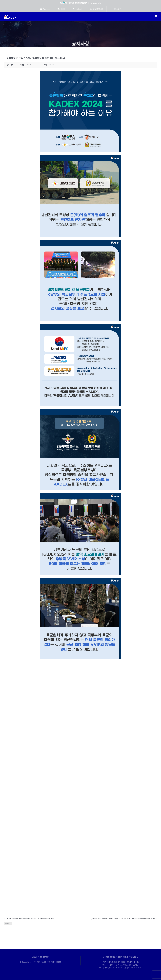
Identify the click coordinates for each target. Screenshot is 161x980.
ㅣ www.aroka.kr (81, 3)
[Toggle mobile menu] (156, 16)
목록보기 (8, 923)
